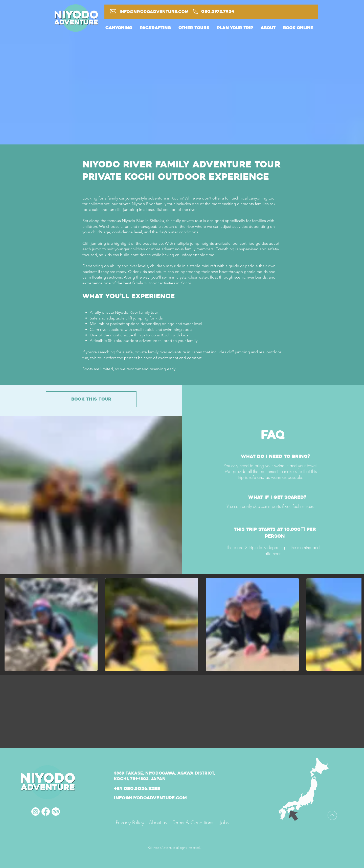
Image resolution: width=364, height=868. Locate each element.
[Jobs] (224, 823)
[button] (119, 31)
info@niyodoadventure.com (154, 12)
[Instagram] (36, 812)
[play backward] (11, 625)
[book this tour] (91, 399)
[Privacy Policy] (130, 823)
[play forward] (355, 625)
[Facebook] (46, 812)
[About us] (158, 823)
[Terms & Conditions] (193, 823)
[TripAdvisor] (56, 812)
